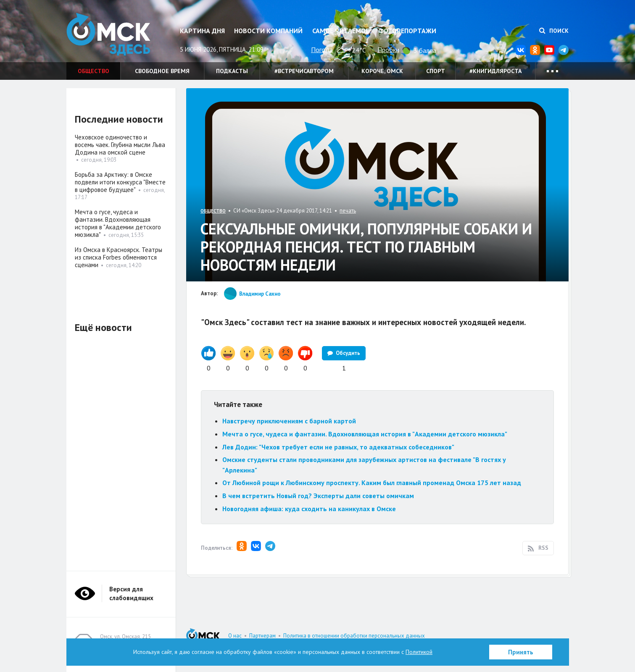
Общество (94, 71)
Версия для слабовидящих (131, 593)
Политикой (419, 652)
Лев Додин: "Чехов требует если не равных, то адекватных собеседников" (338, 447)
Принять (521, 652)
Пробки (388, 50)
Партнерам (262, 636)
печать (348, 211)
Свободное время (162, 71)
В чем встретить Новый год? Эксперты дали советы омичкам (318, 496)
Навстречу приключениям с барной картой (289, 421)
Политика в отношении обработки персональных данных (354, 636)
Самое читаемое (341, 31)
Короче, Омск (382, 71)
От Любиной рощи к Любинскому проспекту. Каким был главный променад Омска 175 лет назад (373, 483)
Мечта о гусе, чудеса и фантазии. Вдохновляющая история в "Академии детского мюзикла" (365, 434)
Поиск (554, 31)
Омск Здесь (108, 34)
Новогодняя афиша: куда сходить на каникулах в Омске (309, 509)
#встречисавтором (304, 71)
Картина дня (202, 31)
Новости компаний (268, 31)
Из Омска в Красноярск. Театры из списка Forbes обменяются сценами (119, 257)
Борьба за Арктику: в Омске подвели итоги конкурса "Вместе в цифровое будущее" (120, 182)
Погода (322, 50)
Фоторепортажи (407, 31)
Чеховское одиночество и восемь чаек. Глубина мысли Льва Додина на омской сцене (120, 145)
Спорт (436, 71)
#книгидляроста (495, 71)
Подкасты (232, 71)
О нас (235, 636)
